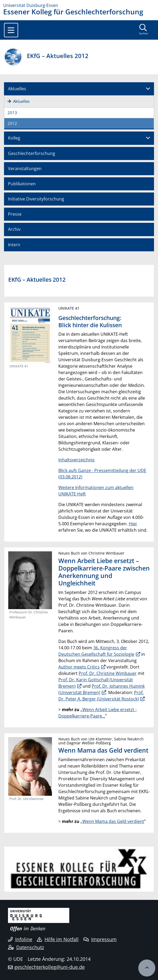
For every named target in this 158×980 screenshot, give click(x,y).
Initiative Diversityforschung (36, 199)
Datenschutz (26, 947)
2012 (12, 123)
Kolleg (14, 138)
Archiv (14, 229)
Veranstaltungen (25, 169)
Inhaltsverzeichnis (76, 460)
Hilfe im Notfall (58, 939)
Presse (15, 214)
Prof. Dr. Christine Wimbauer (108, 673)
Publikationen (22, 184)
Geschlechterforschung (32, 153)
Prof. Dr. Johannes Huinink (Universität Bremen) (102, 689)
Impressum (100, 939)
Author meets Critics (79, 667)
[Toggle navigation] (11, 30)
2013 (12, 113)
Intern (14, 245)
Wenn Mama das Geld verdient (113, 821)
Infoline (20, 939)
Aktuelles (17, 89)
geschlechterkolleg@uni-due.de (50, 967)
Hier (133, 524)
